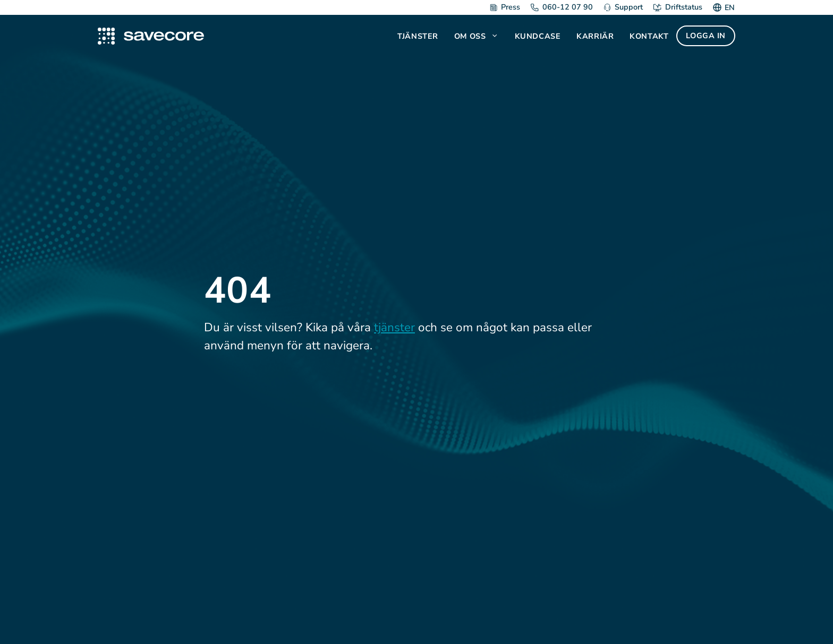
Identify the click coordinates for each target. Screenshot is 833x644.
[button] (496, 36)
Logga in (706, 36)
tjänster (394, 327)
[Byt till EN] (728, 7)
